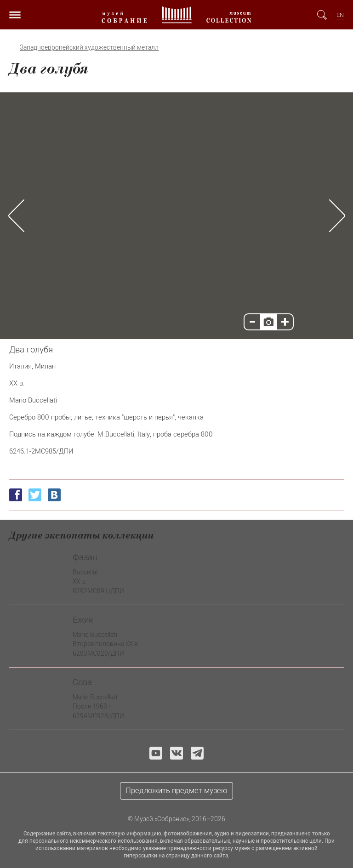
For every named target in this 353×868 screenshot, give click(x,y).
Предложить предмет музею (176, 790)
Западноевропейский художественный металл (89, 47)
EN (340, 15)
